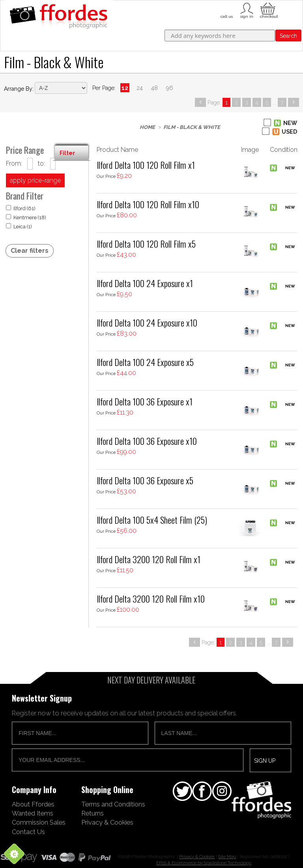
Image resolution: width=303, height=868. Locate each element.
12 (125, 88)
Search (288, 36)
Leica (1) (19, 226)
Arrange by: (19, 89)
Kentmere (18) (26, 217)
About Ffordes (33, 804)
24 (140, 88)
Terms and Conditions (113, 804)
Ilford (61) (21, 208)
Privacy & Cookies (107, 822)
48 (154, 88)
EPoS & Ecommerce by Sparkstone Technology (204, 863)
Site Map (227, 857)
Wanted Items (33, 813)
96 (170, 88)
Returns (93, 813)
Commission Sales (39, 822)
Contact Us (28, 832)
